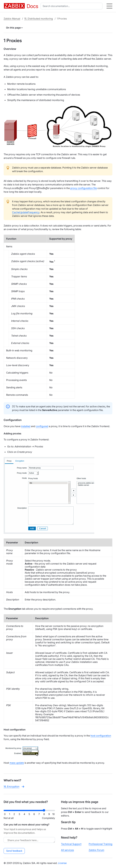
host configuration (101, 736)
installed (26, 426)
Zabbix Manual (12, 19)
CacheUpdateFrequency (26, 212)
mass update (17, 763)
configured (42, 426)
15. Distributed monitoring (39, 19)
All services (67, 850)
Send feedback (14, 851)
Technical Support (71, 844)
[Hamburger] (109, 6)
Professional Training (101, 844)
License (62, 863)
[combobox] (72, 6)
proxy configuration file (84, 188)
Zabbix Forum (96, 850)
